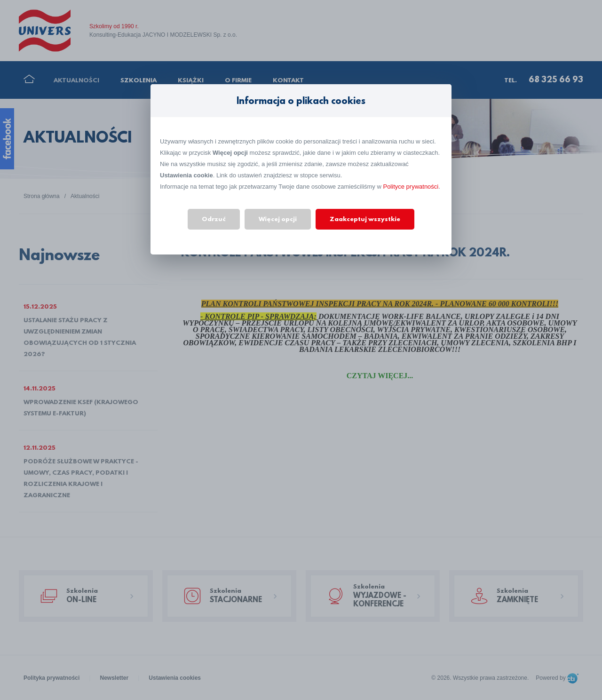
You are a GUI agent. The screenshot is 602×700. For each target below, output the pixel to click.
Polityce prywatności (411, 187)
